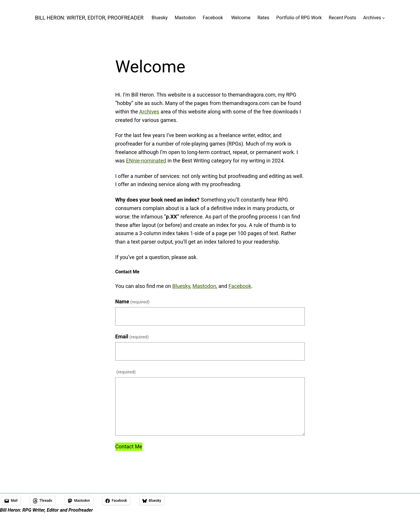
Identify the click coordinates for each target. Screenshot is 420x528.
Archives (149, 112)
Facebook (240, 286)
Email (132, 336)
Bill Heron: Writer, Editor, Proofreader (89, 18)
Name (132, 301)
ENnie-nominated (146, 161)
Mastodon (204, 286)
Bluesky (181, 286)
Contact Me (129, 446)
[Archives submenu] (384, 18)
